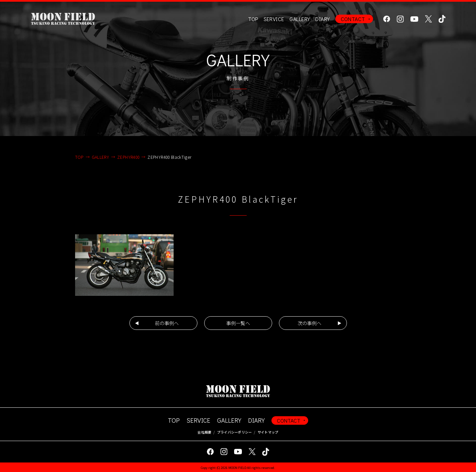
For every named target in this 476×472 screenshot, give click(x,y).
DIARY (322, 19)
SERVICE (198, 420)
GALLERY (300, 19)
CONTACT (353, 19)
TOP (253, 19)
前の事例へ (167, 323)
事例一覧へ (238, 323)
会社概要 (204, 432)
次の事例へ (310, 323)
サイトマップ (268, 432)
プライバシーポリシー (235, 432)
